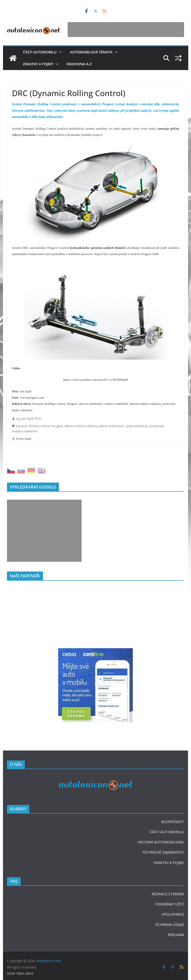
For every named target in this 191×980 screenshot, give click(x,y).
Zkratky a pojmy (38, 64)
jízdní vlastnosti (137, 426)
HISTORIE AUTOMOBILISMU (161, 842)
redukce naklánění (25, 431)
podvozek (156, 426)
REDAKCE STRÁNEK (168, 894)
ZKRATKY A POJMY (169, 863)
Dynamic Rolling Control (33, 426)
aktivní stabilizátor (112, 426)
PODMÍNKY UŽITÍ (170, 904)
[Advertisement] (126, 30)
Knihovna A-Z (79, 64)
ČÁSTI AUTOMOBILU (167, 832)
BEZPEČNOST (173, 822)
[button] (59, 52)
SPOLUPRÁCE (173, 914)
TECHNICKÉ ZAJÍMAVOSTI (163, 852)
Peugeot (57, 426)
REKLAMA (176, 935)
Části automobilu (40, 52)
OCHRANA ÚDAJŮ (170, 924)
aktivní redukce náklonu (81, 426)
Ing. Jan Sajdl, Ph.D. (29, 419)
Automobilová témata (91, 52)
